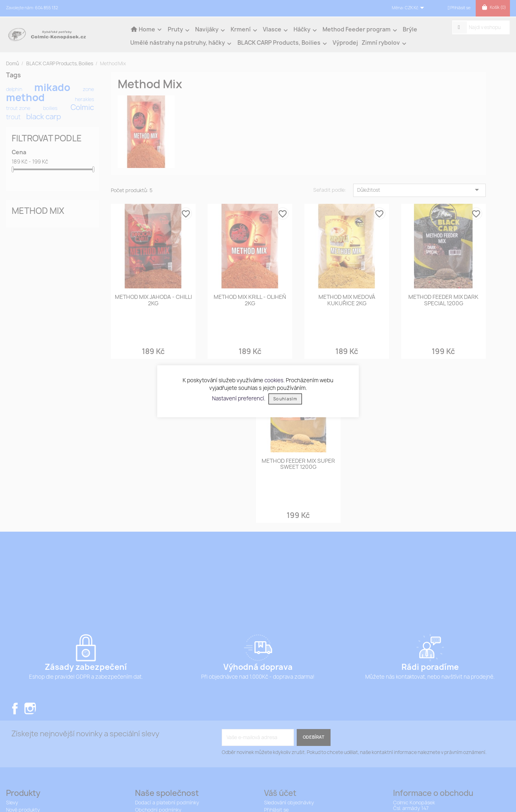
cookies (274, 380)
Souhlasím (285, 399)
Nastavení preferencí (238, 398)
